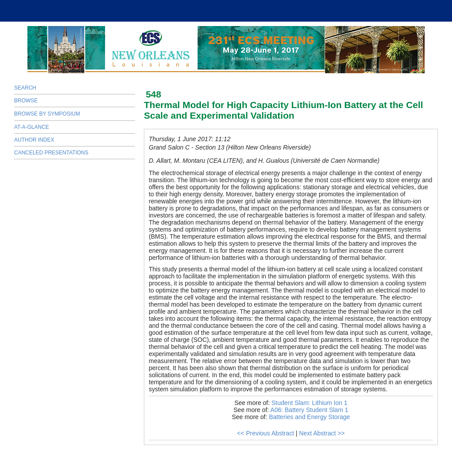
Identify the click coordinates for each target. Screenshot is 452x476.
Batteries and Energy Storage (309, 417)
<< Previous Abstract (266, 433)
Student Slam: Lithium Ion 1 (309, 403)
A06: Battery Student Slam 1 (309, 410)
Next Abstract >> (322, 433)
